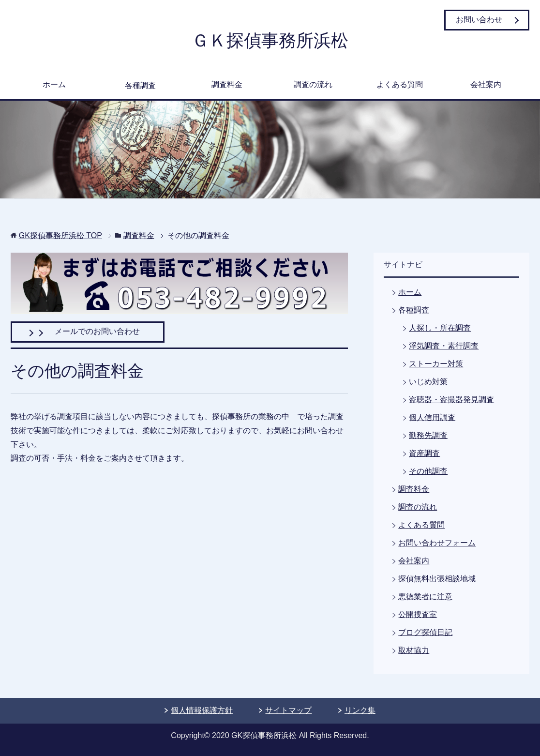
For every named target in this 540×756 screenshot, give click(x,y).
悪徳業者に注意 (425, 597)
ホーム (54, 84)
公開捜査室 (418, 614)
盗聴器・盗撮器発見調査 (451, 400)
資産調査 (424, 453)
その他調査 (428, 471)
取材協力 (414, 650)
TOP (60, 235)
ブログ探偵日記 (425, 632)
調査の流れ (313, 84)
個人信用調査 (432, 417)
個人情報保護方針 (202, 710)
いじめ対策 (428, 382)
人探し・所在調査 (440, 328)
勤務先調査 (428, 435)
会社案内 (486, 84)
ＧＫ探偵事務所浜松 (270, 40)
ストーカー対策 (436, 364)
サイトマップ (288, 710)
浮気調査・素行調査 (444, 346)
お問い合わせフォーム (437, 543)
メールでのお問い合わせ (88, 331)
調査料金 (227, 84)
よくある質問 (400, 84)
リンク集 (360, 710)
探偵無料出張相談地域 (437, 579)
